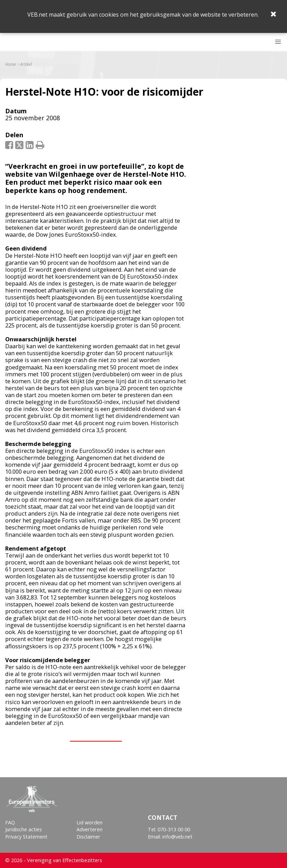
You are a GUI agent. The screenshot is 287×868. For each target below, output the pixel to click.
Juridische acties (24, 829)
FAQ (10, 822)
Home (11, 64)
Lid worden (89, 822)
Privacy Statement (26, 837)
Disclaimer (88, 837)
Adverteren (89, 829)
